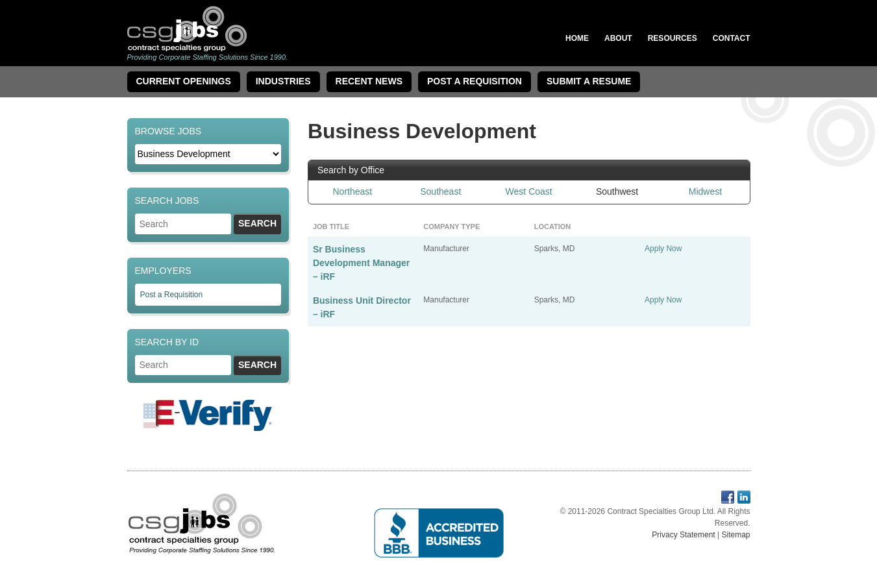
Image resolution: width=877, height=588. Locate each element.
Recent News (369, 81)
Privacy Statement (683, 535)
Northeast (353, 191)
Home (577, 38)
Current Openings (184, 81)
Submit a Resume (589, 81)
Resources (673, 38)
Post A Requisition (475, 81)
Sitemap (735, 535)
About (618, 38)
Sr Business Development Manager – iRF (361, 263)
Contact (732, 38)
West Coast (529, 191)
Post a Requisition (172, 295)
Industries (283, 81)
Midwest (705, 191)
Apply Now (663, 249)
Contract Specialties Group (187, 28)
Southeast (440, 191)
